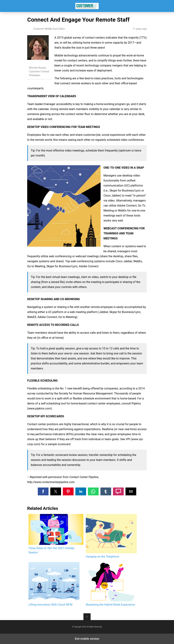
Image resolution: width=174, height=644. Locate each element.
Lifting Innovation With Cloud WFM (54, 584)
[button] (43, 491)
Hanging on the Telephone (111, 536)
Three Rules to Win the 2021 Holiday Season (56, 534)
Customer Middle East (87, 6)
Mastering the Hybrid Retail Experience (111, 584)
